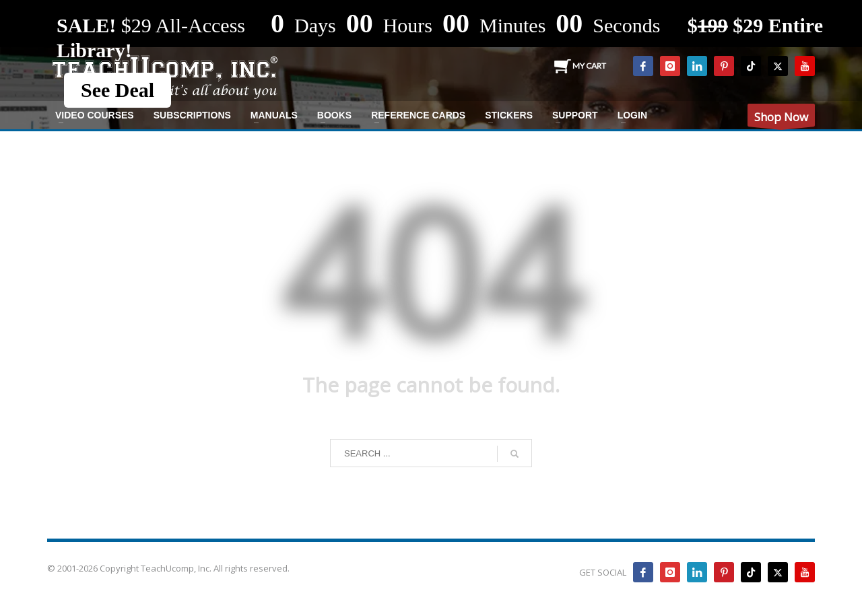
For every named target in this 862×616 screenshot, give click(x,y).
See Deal (118, 90)
